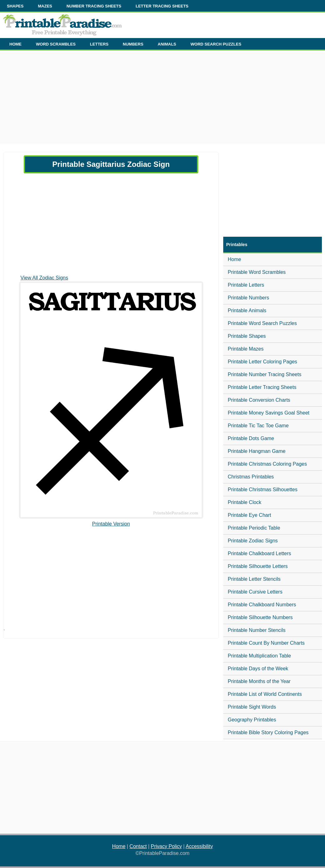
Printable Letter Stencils (254, 579)
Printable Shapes (247, 336)
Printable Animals (247, 310)
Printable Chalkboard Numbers (262, 605)
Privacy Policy (166, 846)
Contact (138, 846)
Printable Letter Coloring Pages (263, 362)
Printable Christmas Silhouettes (263, 490)
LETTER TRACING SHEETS (162, 6)
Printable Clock (245, 502)
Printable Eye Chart (250, 515)
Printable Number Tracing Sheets (265, 374)
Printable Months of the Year (259, 681)
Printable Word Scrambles (257, 272)
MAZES (45, 6)
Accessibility (199, 846)
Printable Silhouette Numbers (260, 617)
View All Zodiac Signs (44, 278)
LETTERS (99, 44)
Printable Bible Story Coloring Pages (268, 732)
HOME (15, 44)
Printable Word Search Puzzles (262, 323)
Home (235, 259)
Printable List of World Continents (265, 694)
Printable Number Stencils (257, 630)
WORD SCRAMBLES (56, 44)
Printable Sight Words (252, 707)
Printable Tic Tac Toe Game (258, 426)
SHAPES (15, 6)
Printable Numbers (249, 298)
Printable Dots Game (251, 438)
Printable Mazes (246, 349)
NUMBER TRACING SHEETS (94, 6)
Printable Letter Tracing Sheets (262, 387)
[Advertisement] (162, 99)
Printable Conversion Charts (259, 400)
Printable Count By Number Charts (266, 643)
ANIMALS (167, 44)
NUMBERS (133, 44)
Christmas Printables (251, 477)
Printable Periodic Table (254, 528)
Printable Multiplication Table (259, 656)
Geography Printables (252, 720)
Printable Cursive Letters (255, 592)
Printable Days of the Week (258, 669)
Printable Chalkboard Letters (260, 553)
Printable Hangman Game (257, 451)
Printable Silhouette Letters (258, 566)
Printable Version (111, 524)
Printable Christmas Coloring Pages (267, 464)
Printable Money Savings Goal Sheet (269, 413)
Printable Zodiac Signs (253, 541)
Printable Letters (246, 285)
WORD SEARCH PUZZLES (216, 44)
